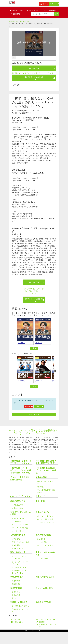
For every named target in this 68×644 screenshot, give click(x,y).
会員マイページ (17, 10)
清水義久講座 (41, 477)
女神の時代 (16, 595)
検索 (56, 14)
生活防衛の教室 (17, 505)
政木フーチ (40, 496)
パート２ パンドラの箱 (21, 525)
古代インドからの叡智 (45, 545)
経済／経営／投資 (18, 501)
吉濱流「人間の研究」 (20, 602)
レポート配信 (17, 522)
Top (10, 22)
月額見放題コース (33, 10)
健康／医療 (40, 501)
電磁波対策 (16, 584)
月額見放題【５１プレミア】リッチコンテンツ (21, 462)
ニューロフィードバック (46, 522)
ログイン (54, 4)
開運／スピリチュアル (45, 577)
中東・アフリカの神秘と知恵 (46, 553)
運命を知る (16, 592)
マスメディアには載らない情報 (21, 513)
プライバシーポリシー (46, 620)
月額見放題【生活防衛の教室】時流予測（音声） (46, 462)
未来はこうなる (42, 512)
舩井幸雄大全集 (17, 508)
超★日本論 (16, 545)
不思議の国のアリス (19, 567)
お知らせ (16, 620)
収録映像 (40, 487)
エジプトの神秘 (43, 559)
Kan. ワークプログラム (20, 496)
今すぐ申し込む (42, 68)
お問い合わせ (18, 622)
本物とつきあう (17, 577)
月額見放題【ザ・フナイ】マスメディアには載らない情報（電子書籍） (21, 470)
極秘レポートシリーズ (20, 518)
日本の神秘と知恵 (18, 535)
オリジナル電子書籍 (44, 588)
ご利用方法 (16, 14)
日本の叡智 (16, 539)
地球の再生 (16, 581)
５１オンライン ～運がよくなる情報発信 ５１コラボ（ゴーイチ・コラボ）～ (33, 432)
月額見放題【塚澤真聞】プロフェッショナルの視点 (46, 470)
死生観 (14, 598)
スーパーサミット (18, 531)
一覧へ (34, 348)
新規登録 (44, 4)
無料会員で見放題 (43, 602)
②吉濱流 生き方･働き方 (20, 606)
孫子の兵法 (26, 22)
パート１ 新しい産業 (45, 519)
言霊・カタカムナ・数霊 (21, 542)
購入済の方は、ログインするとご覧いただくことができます (33, 73)
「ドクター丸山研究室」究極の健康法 (21, 479)
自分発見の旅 (16, 588)
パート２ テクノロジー (46, 516)
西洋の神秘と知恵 (18, 552)
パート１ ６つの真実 (20, 528)
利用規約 (41, 622)
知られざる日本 (17, 548)
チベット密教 (42, 542)
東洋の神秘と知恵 (17, 22)
